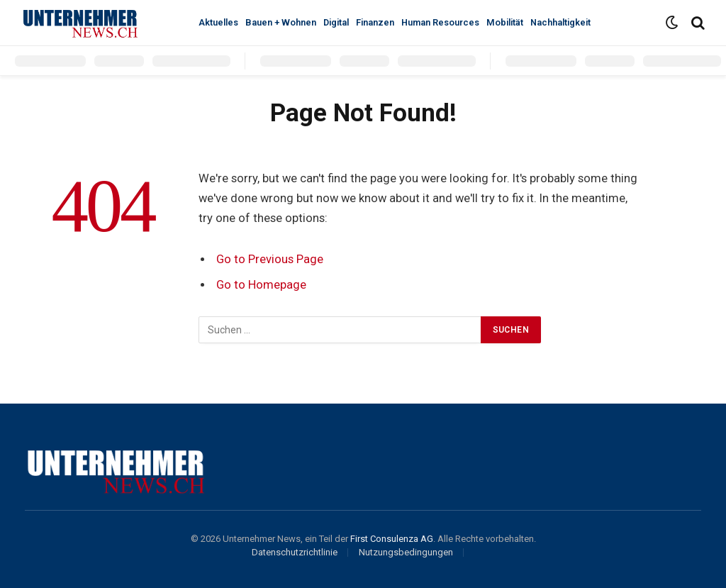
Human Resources (440, 22)
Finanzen (375, 22)
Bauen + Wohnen (281, 22)
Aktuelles (218, 22)
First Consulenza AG (392, 539)
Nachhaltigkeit (560, 22)
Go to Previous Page (270, 259)
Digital (336, 22)
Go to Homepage (261, 285)
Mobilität (505, 22)
